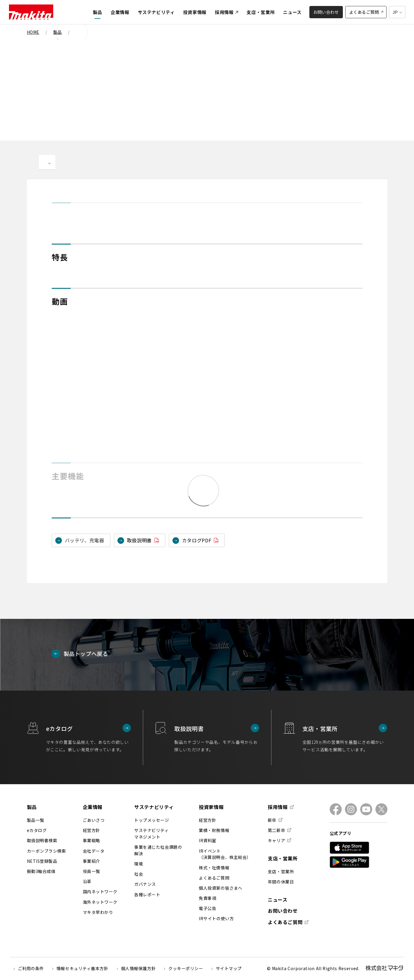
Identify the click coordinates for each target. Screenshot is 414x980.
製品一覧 (36, 820)
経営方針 (91, 830)
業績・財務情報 (214, 830)
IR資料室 (208, 840)
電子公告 (207, 908)
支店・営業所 (283, 858)
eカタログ (37, 830)
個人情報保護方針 (138, 968)
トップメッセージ (152, 820)
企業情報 (93, 807)
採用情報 (278, 807)
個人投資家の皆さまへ (221, 888)
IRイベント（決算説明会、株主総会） (225, 854)
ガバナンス (145, 884)
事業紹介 (91, 861)
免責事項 (207, 898)
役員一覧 (91, 871)
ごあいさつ (94, 820)
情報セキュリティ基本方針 (83, 968)
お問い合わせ (283, 911)
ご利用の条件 (31, 968)
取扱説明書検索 (42, 840)
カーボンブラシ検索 (46, 851)
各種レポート (147, 894)
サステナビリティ (154, 807)
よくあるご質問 (214, 878)
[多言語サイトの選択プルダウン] (397, 12)
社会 (139, 874)
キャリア (276, 840)
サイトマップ (229, 968)
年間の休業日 (281, 882)
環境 (139, 864)
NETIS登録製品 (42, 861)
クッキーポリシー (186, 968)
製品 (32, 807)
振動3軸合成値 (41, 871)
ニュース (278, 900)
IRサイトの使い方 (216, 918)
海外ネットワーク (100, 902)
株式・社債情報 (214, 868)
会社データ (94, 851)
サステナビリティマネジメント (151, 834)
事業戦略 (91, 840)
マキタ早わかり (98, 912)
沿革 (87, 881)
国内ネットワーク (100, 892)
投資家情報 (211, 807)
